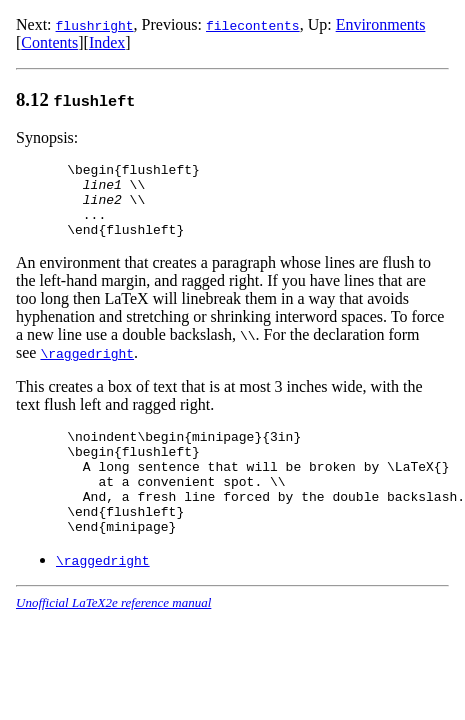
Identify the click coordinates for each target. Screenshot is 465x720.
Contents (49, 42)
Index (107, 42)
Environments (381, 24)
